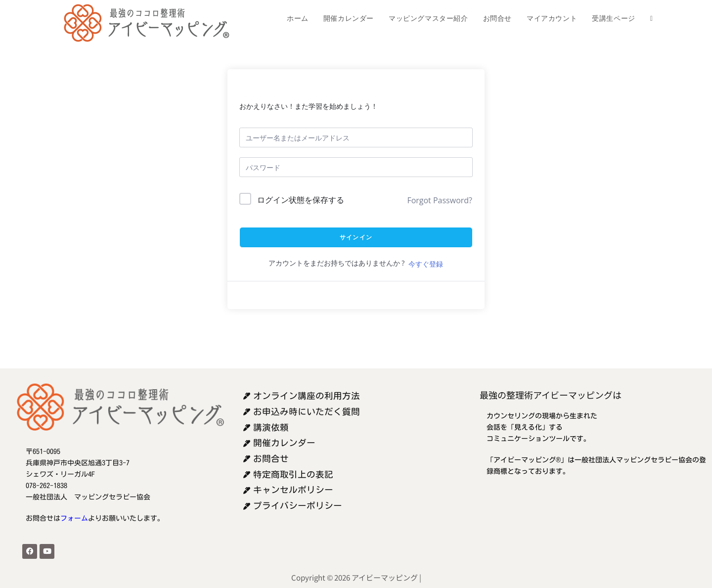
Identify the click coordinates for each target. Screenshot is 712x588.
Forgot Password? (440, 200)
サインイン (356, 237)
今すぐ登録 (426, 264)
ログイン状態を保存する (301, 200)
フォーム (74, 518)
